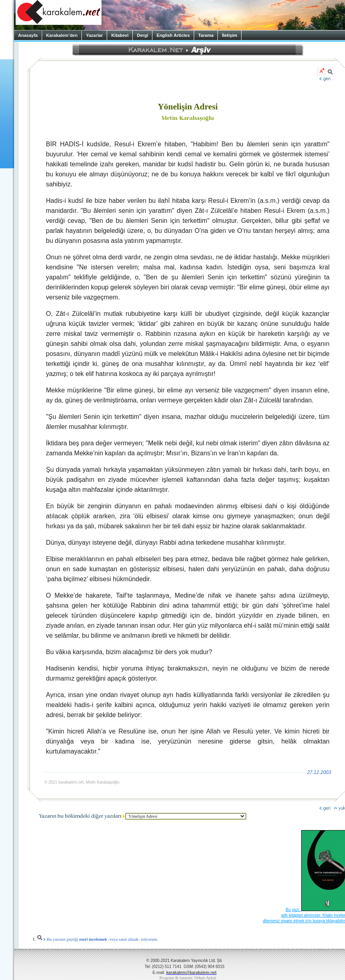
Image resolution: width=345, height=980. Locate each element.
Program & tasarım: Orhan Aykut (188, 978)
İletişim (229, 35)
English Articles (173, 35)
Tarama (206, 35)
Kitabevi (120, 35)
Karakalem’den (62, 35)
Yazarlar (94, 35)
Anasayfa (28, 35)
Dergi (142, 35)
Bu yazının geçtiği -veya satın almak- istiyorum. (97, 939)
